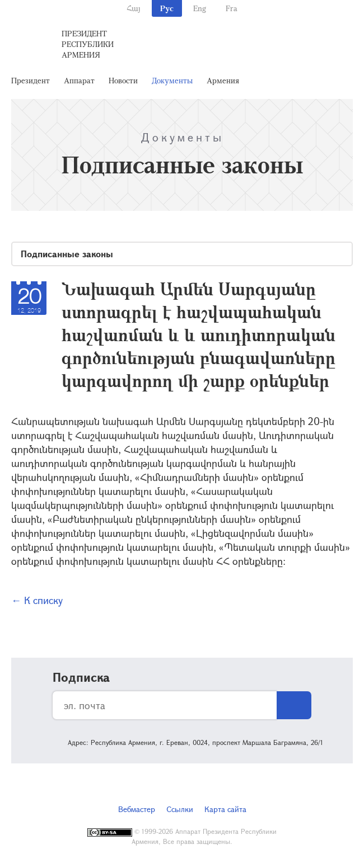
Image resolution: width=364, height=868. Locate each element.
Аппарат (79, 80)
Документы (172, 80)
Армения (223, 80)
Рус (167, 8)
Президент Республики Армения (88, 44)
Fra (232, 8)
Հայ (134, 8)
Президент (31, 80)
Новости (123, 80)
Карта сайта (225, 809)
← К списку (37, 600)
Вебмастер (137, 809)
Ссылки (180, 809)
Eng (200, 8)
